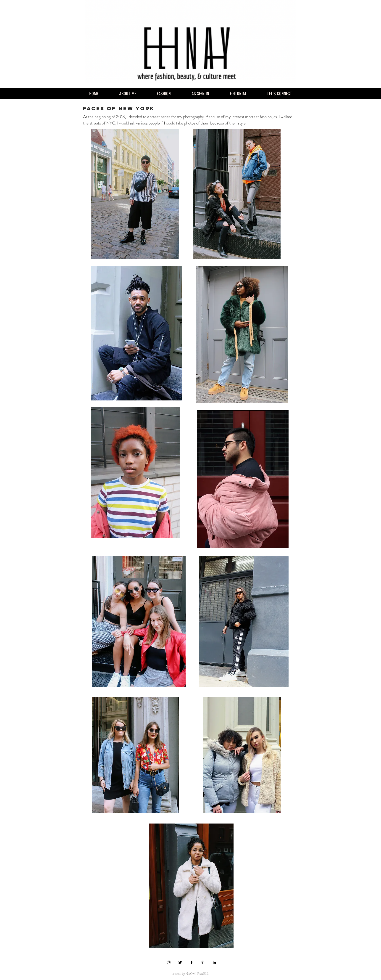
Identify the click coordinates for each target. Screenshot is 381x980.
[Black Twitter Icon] (180, 962)
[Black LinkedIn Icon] (214, 962)
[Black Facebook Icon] (192, 962)
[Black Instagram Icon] (169, 962)
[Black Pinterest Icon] (203, 962)
